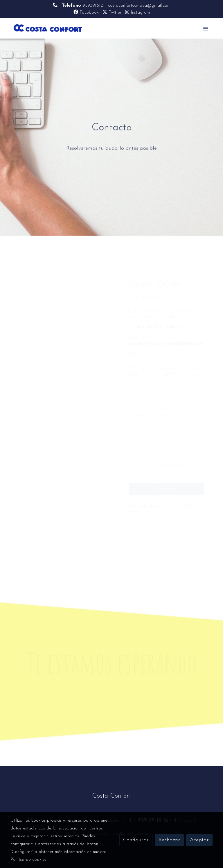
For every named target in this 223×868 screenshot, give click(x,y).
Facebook (86, 12)
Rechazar (169, 840)
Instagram (137, 12)
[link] (48, 28)
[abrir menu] (206, 28)
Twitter (112, 12)
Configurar (136, 840)
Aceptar (199, 840)
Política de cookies (28, 860)
